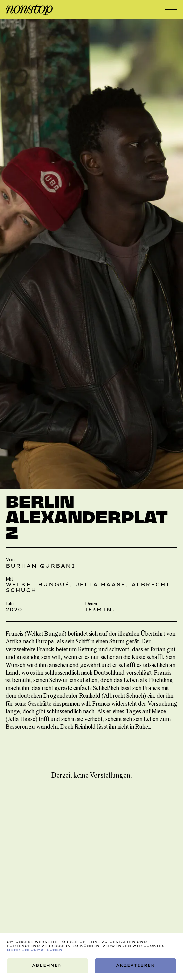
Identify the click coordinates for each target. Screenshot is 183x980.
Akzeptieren (136, 966)
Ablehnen (48, 966)
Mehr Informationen (34, 950)
